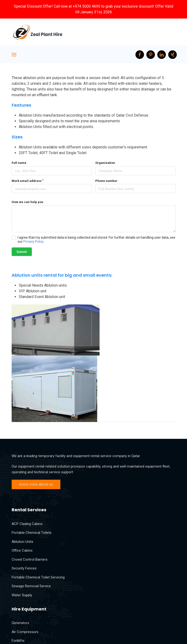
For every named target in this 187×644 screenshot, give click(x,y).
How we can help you (27, 202)
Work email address (27, 181)
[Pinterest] (151, 55)
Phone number (106, 181)
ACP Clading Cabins (27, 524)
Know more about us (36, 484)
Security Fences (24, 568)
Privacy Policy (34, 241)
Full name (19, 163)
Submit (22, 252)
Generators (20, 623)
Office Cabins (22, 550)
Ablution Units (22, 542)
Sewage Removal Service (31, 586)
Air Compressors (25, 632)
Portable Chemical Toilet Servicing (38, 577)
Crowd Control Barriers (30, 559)
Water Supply (22, 595)
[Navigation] (14, 55)
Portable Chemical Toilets (32, 533)
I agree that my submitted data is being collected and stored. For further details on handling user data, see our (96, 239)
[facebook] (140, 55)
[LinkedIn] (162, 55)
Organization (105, 163)
